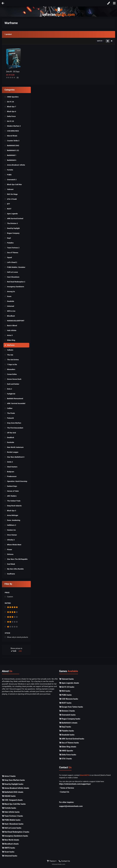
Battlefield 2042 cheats (13, 792)
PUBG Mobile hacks (11, 820)
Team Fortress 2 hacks (12, 816)
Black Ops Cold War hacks (14, 804)
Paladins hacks (67, 731)
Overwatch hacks (67, 715)
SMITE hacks (9, 848)
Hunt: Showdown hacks (13, 824)
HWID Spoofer (66, 751)
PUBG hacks (65, 695)
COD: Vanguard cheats (12, 800)
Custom (10, 597)
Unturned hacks (10, 856)
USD (20, 651)
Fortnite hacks (9, 808)
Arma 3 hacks (9, 776)
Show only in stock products (18, 637)
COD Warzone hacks (69, 699)
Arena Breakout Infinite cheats (16, 788)
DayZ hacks (65, 727)
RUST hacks (65, 703)
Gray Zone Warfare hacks (13, 780)
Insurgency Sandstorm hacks (15, 836)
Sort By (100, 41)
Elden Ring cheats (68, 747)
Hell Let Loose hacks (12, 828)
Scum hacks (8, 852)
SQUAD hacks (9, 796)
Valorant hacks (66, 679)
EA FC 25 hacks (67, 687)
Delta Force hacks (68, 755)
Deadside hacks (67, 735)
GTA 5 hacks (66, 759)
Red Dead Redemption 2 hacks (16, 832)
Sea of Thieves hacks (69, 743)
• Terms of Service (67, 788)
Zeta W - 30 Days (13, 72)
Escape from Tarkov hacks (71, 707)
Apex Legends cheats (69, 683)
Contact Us (64, 861)
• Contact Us (64, 792)
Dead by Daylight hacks (13, 784)
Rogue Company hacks (70, 719)
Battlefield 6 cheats (68, 723)
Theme (52, 861)
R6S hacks (65, 691)
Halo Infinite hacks (11, 812)
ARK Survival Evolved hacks (72, 739)
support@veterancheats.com (71, 806)
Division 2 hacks (67, 711)
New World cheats (11, 840)
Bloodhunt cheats (10, 844)
